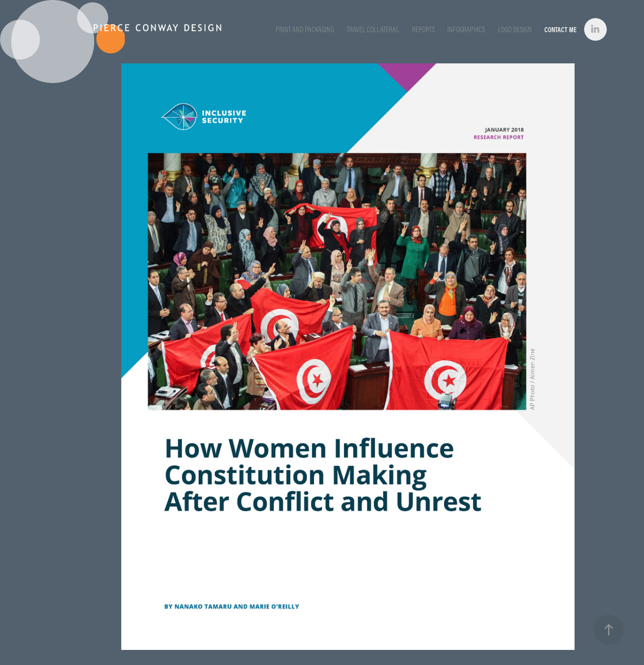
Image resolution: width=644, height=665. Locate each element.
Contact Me (560, 30)
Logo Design (515, 29)
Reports (423, 29)
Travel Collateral (373, 29)
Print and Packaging (305, 29)
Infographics (466, 29)
